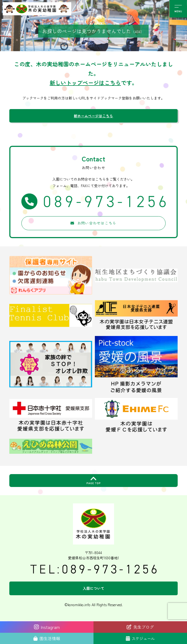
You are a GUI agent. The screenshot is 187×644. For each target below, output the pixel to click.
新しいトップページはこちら (85, 83)
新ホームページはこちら (93, 116)
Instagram (47, 627)
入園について (93, 588)
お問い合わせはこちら (97, 223)
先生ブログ (144, 627)
